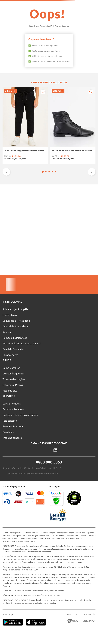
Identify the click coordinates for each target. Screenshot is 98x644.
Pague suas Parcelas (12, 4)
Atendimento (52, 4)
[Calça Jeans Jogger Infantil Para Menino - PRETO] (11, 204)
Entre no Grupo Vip (86, 4)
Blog (68, 4)
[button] (47, 233)
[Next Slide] (92, 233)
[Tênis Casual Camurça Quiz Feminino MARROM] (49, 204)
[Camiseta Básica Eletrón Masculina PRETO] (68, 204)
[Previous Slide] (6, 233)
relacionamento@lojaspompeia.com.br (19, 541)
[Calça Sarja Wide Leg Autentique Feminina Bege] (87, 204)
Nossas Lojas (34, 4)
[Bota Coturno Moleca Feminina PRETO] (30, 204)
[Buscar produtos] (52, 10)
